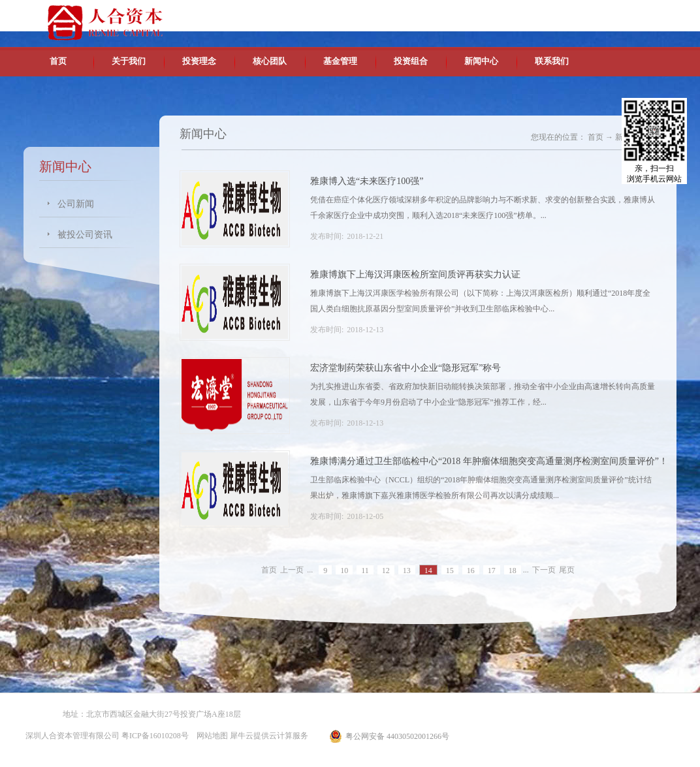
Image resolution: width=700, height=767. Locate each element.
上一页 (292, 570)
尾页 (567, 570)
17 (492, 571)
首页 (58, 61)
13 (407, 571)
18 (513, 571)
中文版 (552, 13)
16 (471, 571)
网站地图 (210, 736)
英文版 (582, 13)
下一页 (544, 570)
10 (344, 571)
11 (365, 571)
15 (450, 571)
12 (386, 571)
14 (428, 571)
